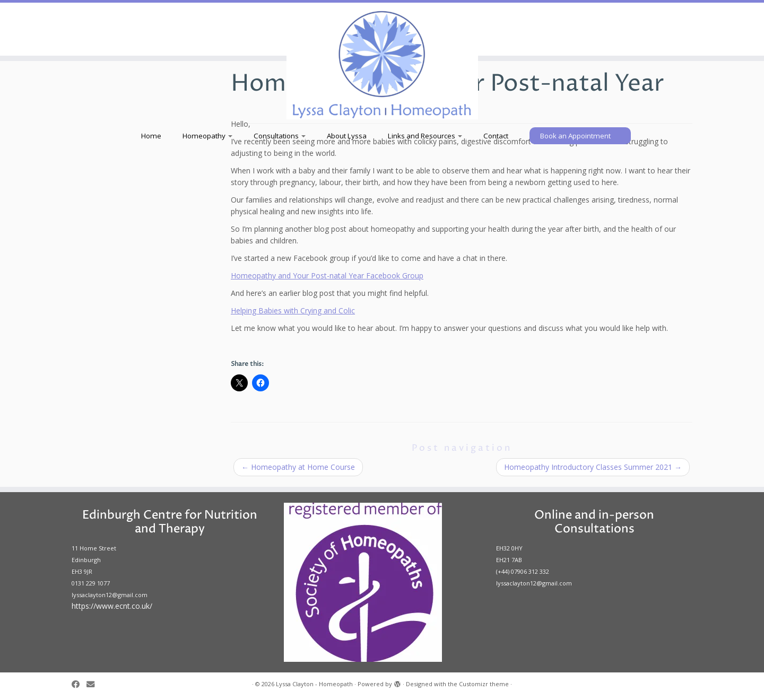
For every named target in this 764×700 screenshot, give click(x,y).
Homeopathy (207, 136)
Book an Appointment (575, 136)
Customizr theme (484, 684)
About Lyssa (347, 136)
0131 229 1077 (91, 583)
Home (151, 136)
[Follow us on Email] (94, 684)
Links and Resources (425, 136)
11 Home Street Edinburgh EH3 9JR (94, 560)
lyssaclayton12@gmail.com (110, 595)
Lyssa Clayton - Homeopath (314, 684)
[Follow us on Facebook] (79, 684)
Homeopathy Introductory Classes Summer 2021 (593, 467)
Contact (496, 136)
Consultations (280, 136)
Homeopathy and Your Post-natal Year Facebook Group (327, 275)
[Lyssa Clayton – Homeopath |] (382, 64)
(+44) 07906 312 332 (523, 571)
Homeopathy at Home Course (298, 467)
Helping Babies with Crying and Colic (293, 310)
